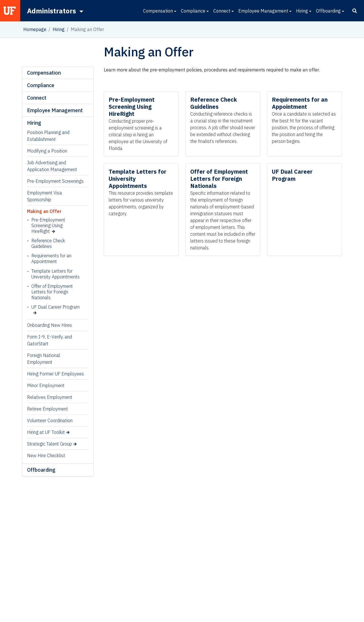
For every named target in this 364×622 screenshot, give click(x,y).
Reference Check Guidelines (48, 243)
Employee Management (263, 11)
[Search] (355, 11)
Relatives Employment (50, 397)
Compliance (193, 11)
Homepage (35, 29)
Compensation (158, 11)
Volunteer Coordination (50, 420)
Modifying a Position (47, 151)
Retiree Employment (47, 409)
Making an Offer (44, 211)
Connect (222, 11)
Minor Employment (46, 385)
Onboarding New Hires (49, 325)
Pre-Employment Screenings (55, 181)
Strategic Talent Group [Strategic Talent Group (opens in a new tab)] (49, 444)
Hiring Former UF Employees (55, 374)
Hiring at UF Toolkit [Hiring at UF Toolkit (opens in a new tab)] (46, 432)
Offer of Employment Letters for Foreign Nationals (52, 292)
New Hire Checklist (46, 455)
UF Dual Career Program (55, 307)
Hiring (302, 11)
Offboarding (328, 11)
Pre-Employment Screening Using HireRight (48, 225)
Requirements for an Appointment (51, 258)
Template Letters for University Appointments (55, 274)
